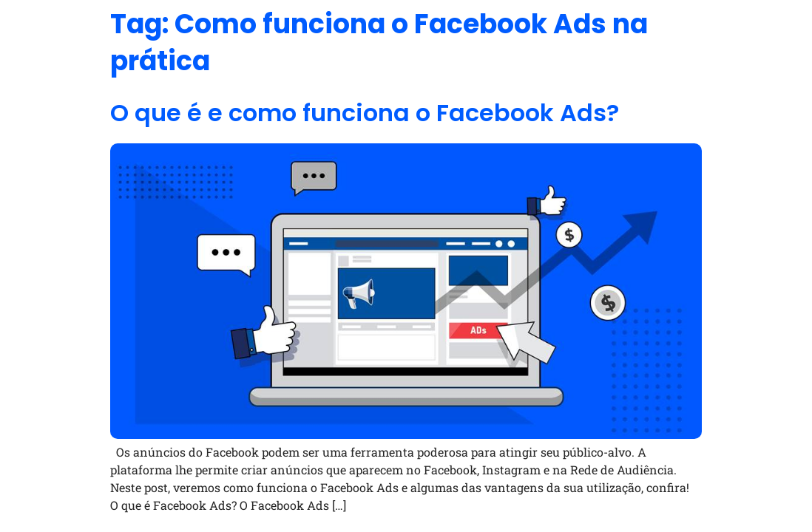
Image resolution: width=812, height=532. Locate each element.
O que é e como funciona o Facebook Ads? (365, 113)
